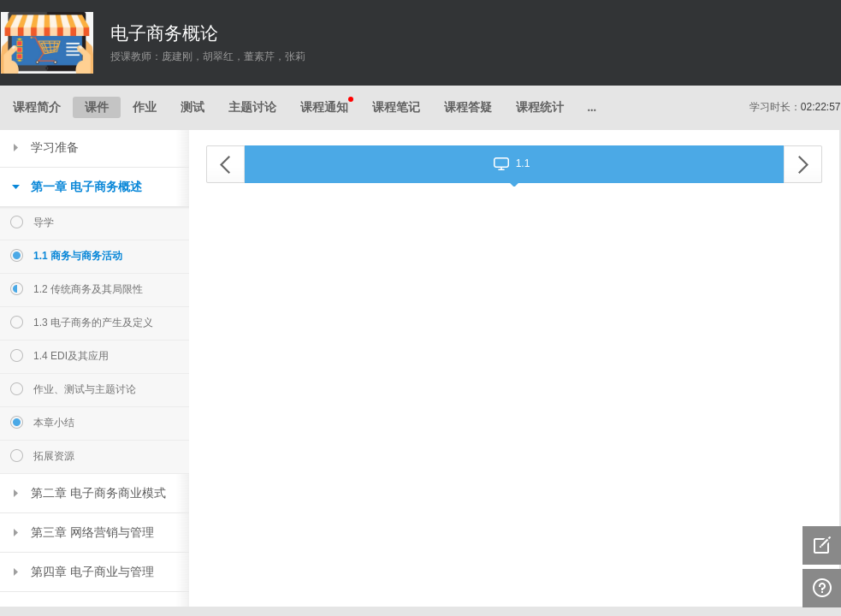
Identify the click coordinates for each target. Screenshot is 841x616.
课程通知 (327, 105)
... (592, 107)
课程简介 (37, 107)
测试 (192, 107)
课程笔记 (396, 107)
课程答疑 (468, 107)
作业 (145, 107)
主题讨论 (252, 107)
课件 (97, 107)
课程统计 (540, 107)
